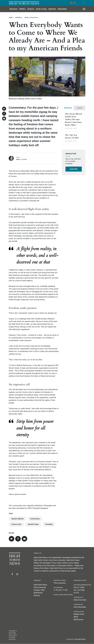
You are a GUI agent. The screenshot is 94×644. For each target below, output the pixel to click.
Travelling (49, 524)
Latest (79, 108)
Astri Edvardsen (80, 607)
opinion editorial (17, 519)
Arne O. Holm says (31, 18)
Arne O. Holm (21, 159)
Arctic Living (41, 9)
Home (11, 18)
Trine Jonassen (60, 583)
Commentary (35, 519)
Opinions (52, 9)
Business (14, 9)
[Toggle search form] (84, 9)
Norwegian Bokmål (75, 3)
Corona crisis (16, 524)
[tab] (68, 108)
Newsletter (62, 9)
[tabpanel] (74, 127)
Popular (68, 108)
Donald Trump (33, 524)
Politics (22, 9)
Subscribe (74, 169)
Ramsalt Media (80, 639)
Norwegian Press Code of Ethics (55, 563)
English (71, 3)
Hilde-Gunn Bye (80, 600)
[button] (4, 109)
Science (31, 9)
